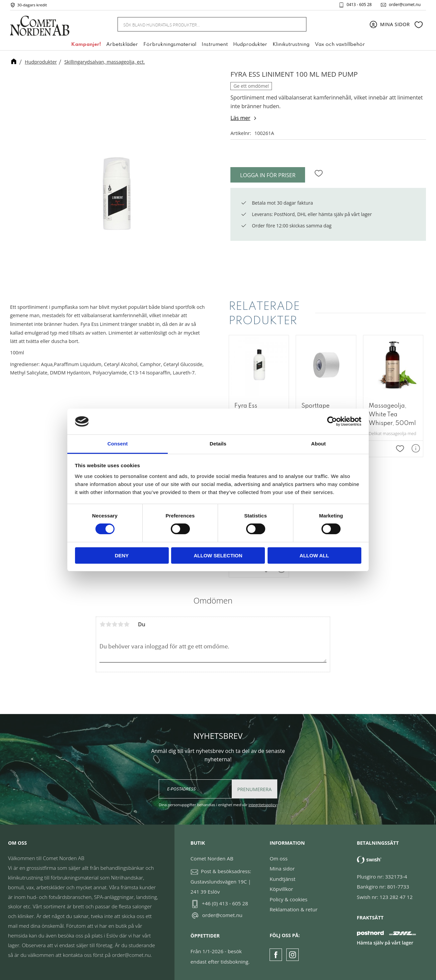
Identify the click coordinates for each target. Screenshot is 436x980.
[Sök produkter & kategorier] (204, 24)
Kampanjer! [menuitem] (86, 45)
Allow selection (218, 555)
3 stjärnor (115, 624)
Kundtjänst (282, 879)
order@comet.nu (405, 5)
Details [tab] (218, 444)
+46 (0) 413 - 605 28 (225, 903)
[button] (419, 24)
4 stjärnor (121, 624)
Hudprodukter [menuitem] (250, 45)
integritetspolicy (262, 805)
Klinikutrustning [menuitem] (291, 45)
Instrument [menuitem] (215, 45)
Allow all (314, 555)
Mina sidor (282, 868)
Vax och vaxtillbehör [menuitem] (340, 45)
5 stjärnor (127, 624)
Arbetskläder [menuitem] (122, 45)
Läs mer (240, 118)
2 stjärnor (108, 624)
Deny (122, 555)
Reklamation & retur (294, 909)
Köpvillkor (281, 889)
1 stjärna (102, 624)
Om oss (278, 858)
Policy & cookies (288, 899)
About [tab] (318, 444)
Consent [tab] (118, 444)
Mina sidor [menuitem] (395, 24)
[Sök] (297, 24)
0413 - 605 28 (359, 5)
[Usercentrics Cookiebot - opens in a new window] (332, 421)
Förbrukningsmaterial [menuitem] (170, 45)
